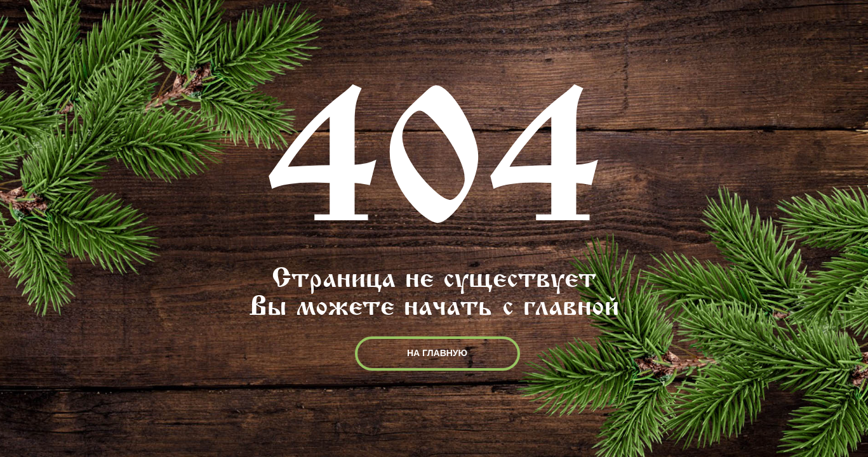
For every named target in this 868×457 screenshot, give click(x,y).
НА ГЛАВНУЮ (437, 353)
